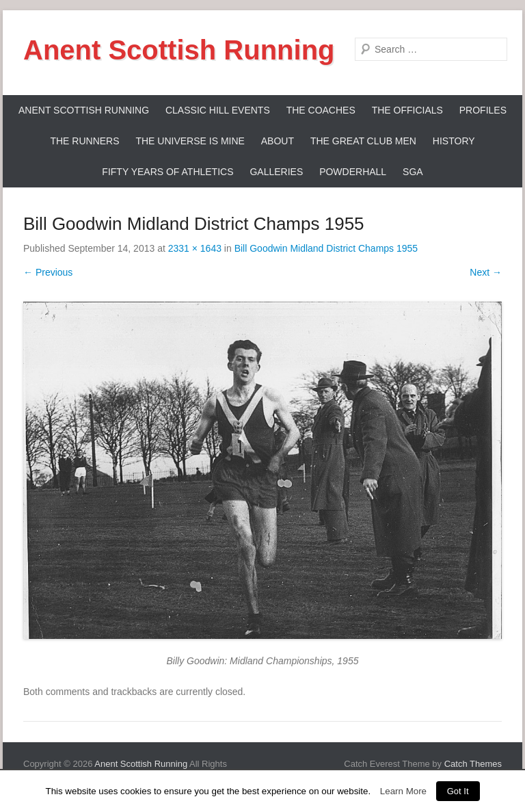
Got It (458, 791)
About (278, 141)
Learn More (403, 791)
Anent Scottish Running (179, 50)
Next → (486, 272)
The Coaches (321, 110)
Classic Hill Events (218, 110)
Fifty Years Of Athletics (167, 172)
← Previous (48, 272)
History (454, 141)
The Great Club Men (363, 141)
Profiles (483, 110)
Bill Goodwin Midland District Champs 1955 (326, 248)
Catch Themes (473, 764)
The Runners (84, 141)
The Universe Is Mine (190, 141)
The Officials (407, 110)
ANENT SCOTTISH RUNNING (84, 110)
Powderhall (353, 172)
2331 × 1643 (195, 248)
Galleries (276, 172)
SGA (413, 172)
